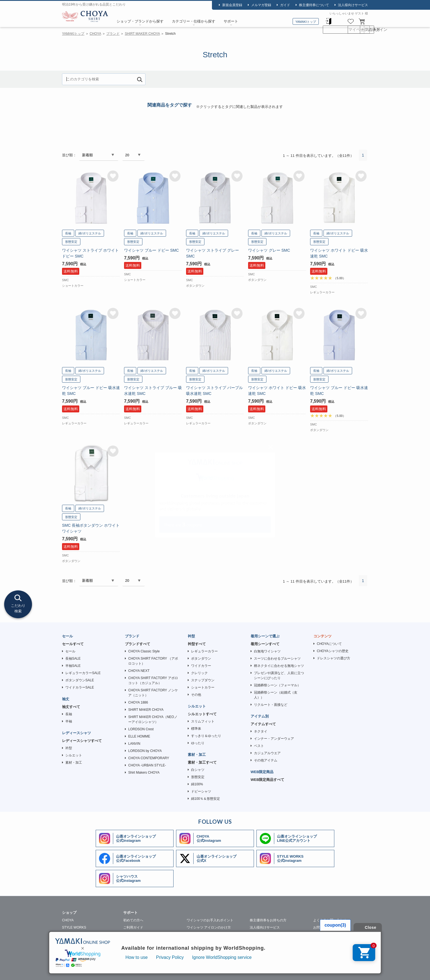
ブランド (113, 34)
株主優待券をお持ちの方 (268, 920)
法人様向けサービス (353, 5)
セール (70, 651)
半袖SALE (73, 666)
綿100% (197, 784)
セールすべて (73, 644)
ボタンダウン (201, 659)
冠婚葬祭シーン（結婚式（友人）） (276, 695)
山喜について (72, 971)
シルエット (74, 755)
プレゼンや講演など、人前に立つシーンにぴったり (279, 675)
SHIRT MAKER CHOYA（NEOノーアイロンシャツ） (153, 719)
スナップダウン (203, 680)
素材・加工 (74, 763)
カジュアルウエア (267, 753)
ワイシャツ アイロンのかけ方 (209, 927)
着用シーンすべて (265, 644)
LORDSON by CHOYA (145, 751)
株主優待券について (314, 5)
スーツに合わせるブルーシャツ (277, 659)
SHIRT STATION (74, 935)
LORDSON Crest (141, 729)
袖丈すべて (71, 707)
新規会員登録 (232, 5)
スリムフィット (203, 721)
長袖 (69, 714)
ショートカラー (203, 687)
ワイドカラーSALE (80, 687)
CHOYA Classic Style (144, 651)
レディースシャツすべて (82, 741)
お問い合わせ (323, 927)
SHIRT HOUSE (73, 942)
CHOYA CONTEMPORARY (149, 758)
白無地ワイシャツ (267, 651)
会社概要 (97, 971)
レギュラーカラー (204, 651)
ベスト (259, 746)
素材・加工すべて (202, 762)
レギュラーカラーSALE (83, 673)
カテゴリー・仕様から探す (194, 21)
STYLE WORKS (74, 927)
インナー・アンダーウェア (274, 739)
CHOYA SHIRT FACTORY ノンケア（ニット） (153, 693)
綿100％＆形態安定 (206, 799)
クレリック (199, 673)
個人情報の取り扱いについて (134, 971)
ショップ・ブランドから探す (140, 21)
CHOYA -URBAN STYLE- (147, 765)
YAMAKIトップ (306, 22)
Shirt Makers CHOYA (144, 773)
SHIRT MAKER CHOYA (142, 34)
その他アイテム (266, 760)
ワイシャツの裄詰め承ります (271, 935)
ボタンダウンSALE (80, 680)
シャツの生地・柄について (143, 942)
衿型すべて (197, 644)
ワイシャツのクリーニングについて (213, 935)
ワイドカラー (201, 666)
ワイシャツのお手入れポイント (210, 920)
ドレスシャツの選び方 (333, 658)
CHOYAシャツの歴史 (333, 651)
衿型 (69, 748)
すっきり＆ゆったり (206, 736)
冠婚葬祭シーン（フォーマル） (277, 685)
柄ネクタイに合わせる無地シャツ (279, 666)
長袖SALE (73, 659)
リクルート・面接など (271, 705)
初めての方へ (133, 920)
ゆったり (198, 743)
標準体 (196, 729)
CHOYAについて (329, 644)
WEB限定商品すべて (267, 780)
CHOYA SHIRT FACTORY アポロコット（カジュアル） (153, 680)
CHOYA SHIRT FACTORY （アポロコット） (153, 661)
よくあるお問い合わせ (330, 920)
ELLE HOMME (139, 736)
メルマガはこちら (327, 935)
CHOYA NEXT (139, 671)
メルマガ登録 (261, 5)
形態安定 (198, 777)
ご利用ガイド (133, 927)
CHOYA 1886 (138, 702)
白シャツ (198, 770)
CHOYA (85, 17)
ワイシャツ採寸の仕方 (140, 935)
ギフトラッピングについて (143, 949)
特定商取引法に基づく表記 (184, 971)
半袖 (69, 721)
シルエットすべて (202, 714)
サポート (231, 21)
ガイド (285, 5)
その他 (196, 695)
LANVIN (134, 744)
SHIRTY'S (70, 949)
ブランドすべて (138, 644)
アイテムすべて (263, 724)
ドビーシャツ (201, 791)
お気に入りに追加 (113, 176)
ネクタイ (261, 731)
